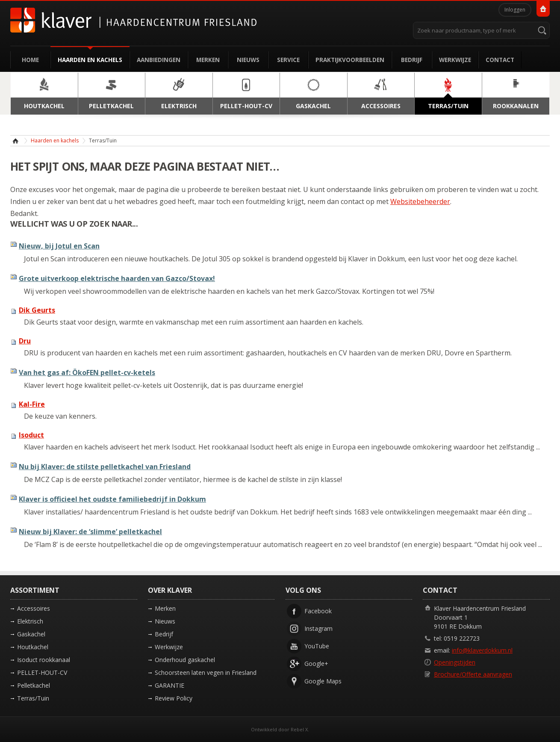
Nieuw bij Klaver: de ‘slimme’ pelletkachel (90, 532)
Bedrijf (412, 60)
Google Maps (323, 681)
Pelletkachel (34, 685)
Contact (500, 60)
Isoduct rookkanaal (44, 660)
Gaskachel (31, 634)
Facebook (318, 611)
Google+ (316, 664)
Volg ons (303, 590)
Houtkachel (33, 647)
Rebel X (299, 729)
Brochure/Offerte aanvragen (473, 674)
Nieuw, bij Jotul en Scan (59, 246)
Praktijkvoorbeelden (350, 60)
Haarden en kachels (90, 60)
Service (288, 60)
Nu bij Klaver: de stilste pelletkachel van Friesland (105, 467)
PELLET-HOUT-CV (42, 673)
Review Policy (174, 698)
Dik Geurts (37, 310)
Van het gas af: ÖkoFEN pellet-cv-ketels (87, 372)
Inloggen (515, 10)
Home (30, 60)
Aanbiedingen (159, 60)
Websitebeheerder (420, 201)
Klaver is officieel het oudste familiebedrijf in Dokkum (112, 499)
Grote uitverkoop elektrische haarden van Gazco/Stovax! (117, 278)
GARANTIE (169, 685)
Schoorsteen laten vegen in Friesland (206, 673)
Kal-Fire (32, 404)
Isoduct (31, 435)
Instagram (318, 628)
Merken (208, 60)
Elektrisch (30, 621)
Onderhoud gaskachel (185, 660)
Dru (25, 341)
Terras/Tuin (33, 698)
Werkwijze (455, 60)
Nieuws (248, 60)
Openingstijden (455, 662)
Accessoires (34, 608)
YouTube (317, 646)
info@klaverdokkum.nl (482, 650)
